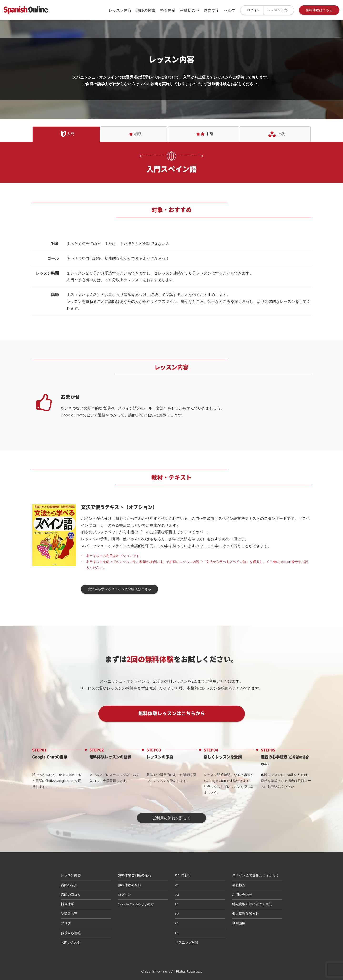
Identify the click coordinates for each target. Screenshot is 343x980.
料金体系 (168, 10)
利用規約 (239, 923)
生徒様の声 (190, 10)
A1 (177, 885)
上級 (277, 134)
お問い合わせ (71, 942)
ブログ (66, 923)
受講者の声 (69, 914)
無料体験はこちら (319, 10)
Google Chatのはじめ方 (136, 904)
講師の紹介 (69, 885)
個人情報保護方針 (246, 914)
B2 (177, 914)
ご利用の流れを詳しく (171, 818)
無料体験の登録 (130, 885)
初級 (135, 134)
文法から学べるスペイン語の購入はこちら (120, 589)
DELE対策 (182, 875)
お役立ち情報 (71, 933)
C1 (177, 923)
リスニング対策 (187, 942)
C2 (177, 933)
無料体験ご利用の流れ (135, 875)
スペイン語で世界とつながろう (256, 875)
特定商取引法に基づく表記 (252, 904)
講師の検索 (146, 10)
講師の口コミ (71, 895)
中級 (205, 134)
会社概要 (239, 885)
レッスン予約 (277, 10)
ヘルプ (230, 10)
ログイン (254, 10)
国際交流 (212, 10)
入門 (68, 134)
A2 (177, 895)
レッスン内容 (120, 10)
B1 (177, 904)
